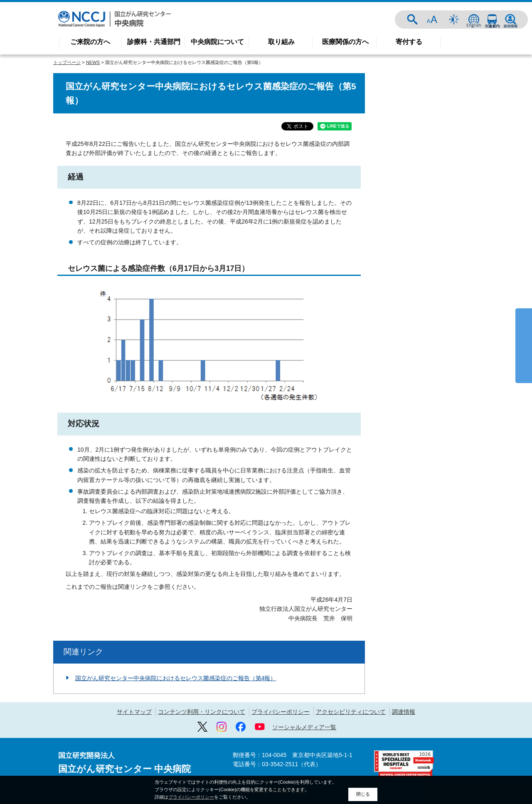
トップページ (67, 62)
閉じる (363, 794)
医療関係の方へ (345, 42)
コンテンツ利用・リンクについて (202, 712)
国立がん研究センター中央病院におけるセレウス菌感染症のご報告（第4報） (176, 678)
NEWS (93, 62)
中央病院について (217, 42)
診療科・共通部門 (154, 42)
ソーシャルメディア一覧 (304, 727)
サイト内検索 (412, 20)
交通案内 (492, 20)
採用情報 (510, 20)
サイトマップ (134, 712)
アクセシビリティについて (351, 712)
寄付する (409, 42)
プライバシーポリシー (281, 712)
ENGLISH (474, 20)
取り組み (281, 42)
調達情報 (404, 712)
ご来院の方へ (90, 42)
